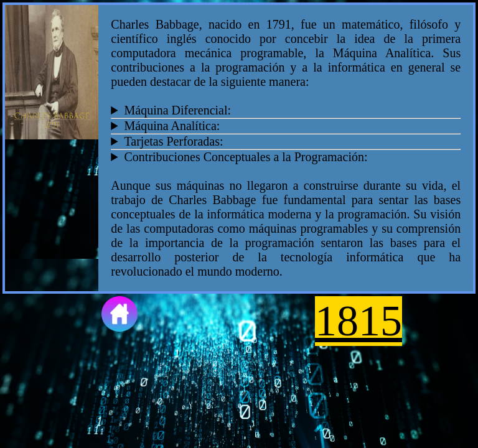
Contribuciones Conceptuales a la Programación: (246, 157)
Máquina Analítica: (172, 126)
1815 (358, 321)
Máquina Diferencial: (177, 110)
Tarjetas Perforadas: (173, 141)
